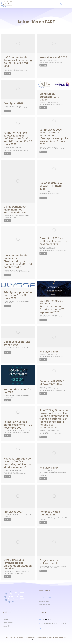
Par (11, 71)
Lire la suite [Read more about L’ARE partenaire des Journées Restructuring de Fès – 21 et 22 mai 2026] (8, 74)
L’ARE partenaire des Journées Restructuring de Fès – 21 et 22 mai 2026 (18, 62)
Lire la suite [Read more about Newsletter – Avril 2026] (43, 65)
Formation (18, 147)
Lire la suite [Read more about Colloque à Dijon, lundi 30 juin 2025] (8, 352)
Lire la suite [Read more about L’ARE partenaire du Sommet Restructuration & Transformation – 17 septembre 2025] (43, 320)
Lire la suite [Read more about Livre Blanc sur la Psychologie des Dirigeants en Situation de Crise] (8, 576)
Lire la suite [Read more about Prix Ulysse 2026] (8, 111)
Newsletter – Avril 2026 (53, 57)
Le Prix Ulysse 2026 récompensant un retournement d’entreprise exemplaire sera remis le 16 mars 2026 (54, 137)
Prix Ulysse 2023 (13, 512)
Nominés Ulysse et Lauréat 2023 (50, 513)
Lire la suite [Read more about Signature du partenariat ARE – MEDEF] (43, 107)
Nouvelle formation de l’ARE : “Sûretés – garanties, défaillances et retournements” (18, 463)
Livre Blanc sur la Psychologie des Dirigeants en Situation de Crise (18, 564)
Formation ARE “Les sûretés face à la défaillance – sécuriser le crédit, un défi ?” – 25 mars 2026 (18, 138)
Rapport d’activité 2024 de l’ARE (18, 391)
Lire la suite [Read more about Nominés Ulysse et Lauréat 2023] (43, 522)
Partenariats (19, 69)
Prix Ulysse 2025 (49, 352)
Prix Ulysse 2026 (13, 103)
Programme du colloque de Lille (49, 562)
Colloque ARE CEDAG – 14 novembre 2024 (53, 383)
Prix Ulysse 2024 (49, 468)
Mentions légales (31, 638)
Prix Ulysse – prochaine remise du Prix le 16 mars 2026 (18, 295)
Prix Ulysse (18, 106)
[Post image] (18, 43)
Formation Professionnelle (11, 149)
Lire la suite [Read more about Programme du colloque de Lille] (43, 571)
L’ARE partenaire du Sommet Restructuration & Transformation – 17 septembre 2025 (52, 306)
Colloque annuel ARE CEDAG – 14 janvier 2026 (52, 186)
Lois (58, 431)
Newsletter (54, 61)
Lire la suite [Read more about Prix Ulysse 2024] (43, 479)
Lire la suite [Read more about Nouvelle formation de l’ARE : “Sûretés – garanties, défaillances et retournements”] (8, 477)
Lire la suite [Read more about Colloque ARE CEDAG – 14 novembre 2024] (43, 393)
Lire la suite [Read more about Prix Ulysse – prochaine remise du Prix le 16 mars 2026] (8, 306)
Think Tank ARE (44, 432)
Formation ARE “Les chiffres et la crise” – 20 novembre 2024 (18, 425)
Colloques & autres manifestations (50, 194)
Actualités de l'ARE (9, 69)
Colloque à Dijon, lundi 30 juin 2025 (17, 343)
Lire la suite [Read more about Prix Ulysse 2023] (8, 520)
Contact (40, 638)
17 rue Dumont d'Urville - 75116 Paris (54, 624)
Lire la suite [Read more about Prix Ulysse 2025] (43, 359)
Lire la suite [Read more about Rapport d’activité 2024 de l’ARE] (8, 400)
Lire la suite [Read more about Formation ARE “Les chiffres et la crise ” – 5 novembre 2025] (43, 253)
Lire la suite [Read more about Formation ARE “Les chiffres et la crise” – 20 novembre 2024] (8, 436)
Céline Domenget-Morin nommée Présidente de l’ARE (15, 210)
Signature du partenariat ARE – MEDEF (50, 97)
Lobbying (54, 431)
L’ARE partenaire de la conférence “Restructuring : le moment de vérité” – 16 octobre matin (18, 261)
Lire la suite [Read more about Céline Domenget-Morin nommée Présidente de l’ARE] (8, 220)
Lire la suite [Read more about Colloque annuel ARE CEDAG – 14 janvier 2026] (43, 198)
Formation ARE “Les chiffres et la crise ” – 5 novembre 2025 (53, 241)
